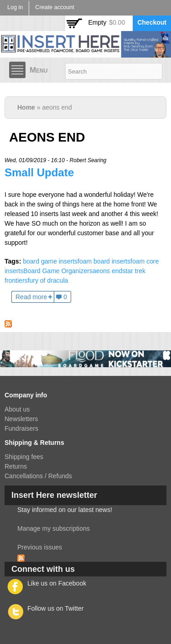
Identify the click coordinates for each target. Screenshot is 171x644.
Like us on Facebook (57, 583)
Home (26, 107)
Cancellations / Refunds (38, 476)
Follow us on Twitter (55, 608)
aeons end (107, 271)
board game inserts (50, 261)
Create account (54, 7)
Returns (16, 466)
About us (17, 409)
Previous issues (40, 547)
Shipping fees (24, 457)
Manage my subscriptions (54, 528)
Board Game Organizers (58, 271)
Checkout (152, 22)
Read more (31, 297)
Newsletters (21, 419)
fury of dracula (48, 280)
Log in (15, 7)
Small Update (39, 172)
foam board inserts (104, 261)
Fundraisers (21, 428)
